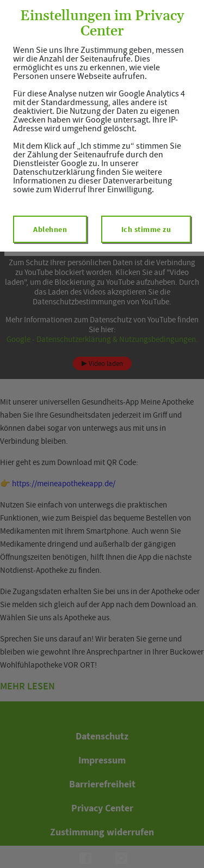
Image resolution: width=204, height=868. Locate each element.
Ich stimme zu (146, 229)
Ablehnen (50, 229)
